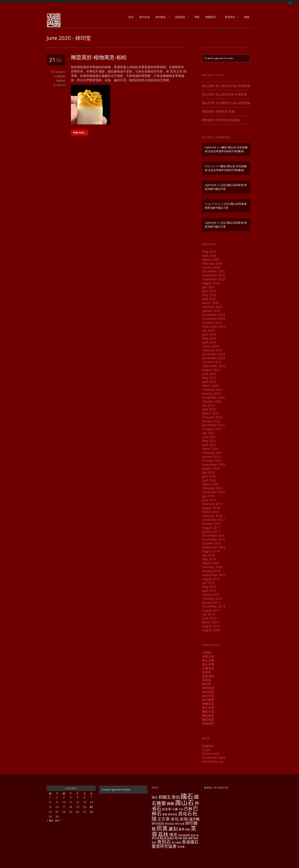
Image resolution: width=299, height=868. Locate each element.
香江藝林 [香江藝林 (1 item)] (176, 843)
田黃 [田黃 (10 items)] (162, 828)
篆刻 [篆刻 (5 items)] (173, 829)
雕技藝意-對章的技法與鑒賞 (221, 120)
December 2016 (213, 535)
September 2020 (214, 464)
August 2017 (211, 528)
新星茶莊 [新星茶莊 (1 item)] (173, 814)
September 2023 (214, 366)
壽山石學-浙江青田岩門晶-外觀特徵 (226, 86)
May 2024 (209, 338)
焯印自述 (144, 17)
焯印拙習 (208, 688)
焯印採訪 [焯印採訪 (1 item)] (169, 824)
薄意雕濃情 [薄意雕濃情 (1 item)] (184, 835)
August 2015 (211, 579)
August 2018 (211, 508)
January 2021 (211, 457)
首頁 (131, 17)
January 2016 (211, 571)
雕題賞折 (61, 81)
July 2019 (208, 496)
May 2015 (209, 587)
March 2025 (210, 303)
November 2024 (214, 319)
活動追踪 (181, 17)
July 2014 (208, 614)
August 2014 (211, 610)
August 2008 (211, 630)
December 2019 (213, 492)
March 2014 (210, 622)
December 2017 (213, 520)
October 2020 (212, 461)
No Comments (58, 72)
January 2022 (211, 421)
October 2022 (212, 401)
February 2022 (212, 417)
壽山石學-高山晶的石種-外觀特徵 (225, 94)
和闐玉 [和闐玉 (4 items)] (165, 797)
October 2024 (212, 323)
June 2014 (209, 618)
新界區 (207, 672)
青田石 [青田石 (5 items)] (164, 842)
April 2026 (209, 255)
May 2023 (209, 378)
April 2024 (209, 342)
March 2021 (210, 449)
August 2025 (211, 283)
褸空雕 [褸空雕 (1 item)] (178, 838)
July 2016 (208, 555)
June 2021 (209, 437)
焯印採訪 (208, 692)
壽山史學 (208, 660)
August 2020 (211, 468)
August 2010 (211, 626)
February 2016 (212, 567)
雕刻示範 (208, 712)
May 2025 (209, 295)
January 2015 (211, 602)
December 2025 (213, 271)
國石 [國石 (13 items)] (187, 796)
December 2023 (213, 354)
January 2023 (211, 393)
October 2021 (212, 429)
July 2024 (208, 330)
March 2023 (210, 386)
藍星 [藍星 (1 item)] (193, 835)
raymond (61, 85)
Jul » (58, 820)
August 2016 (211, 551)
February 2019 (212, 504)
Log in (206, 750)
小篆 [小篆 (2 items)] (175, 809)
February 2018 (212, 516)
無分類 (207, 684)
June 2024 (209, 334)
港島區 (207, 680)
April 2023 (209, 382)
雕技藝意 (208, 715)
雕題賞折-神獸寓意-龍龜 (218, 111)
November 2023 (214, 358)
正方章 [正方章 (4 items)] (164, 819)
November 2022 (214, 397)
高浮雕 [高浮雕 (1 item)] (181, 847)
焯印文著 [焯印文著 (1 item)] (180, 824)
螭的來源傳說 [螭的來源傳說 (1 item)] (167, 838)
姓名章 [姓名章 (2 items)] (167, 809)
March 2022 (210, 413)
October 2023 (212, 362)
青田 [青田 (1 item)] (154, 843)
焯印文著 (208, 696)
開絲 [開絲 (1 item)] (196, 838)
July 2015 (208, 583)
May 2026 (209, 252)
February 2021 (212, 453)
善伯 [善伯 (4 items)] (176, 797)
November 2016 (214, 539)
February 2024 (212, 350)
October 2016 (212, 543)
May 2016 (209, 559)
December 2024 (213, 315)
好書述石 (208, 668)
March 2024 (210, 346)
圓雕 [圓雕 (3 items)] (171, 803)
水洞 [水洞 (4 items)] (184, 819)
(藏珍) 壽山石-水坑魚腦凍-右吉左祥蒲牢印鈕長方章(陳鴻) (226, 149)
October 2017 (212, 524)
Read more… (79, 133)
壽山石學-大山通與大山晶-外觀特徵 (226, 103)
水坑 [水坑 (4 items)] (175, 819)
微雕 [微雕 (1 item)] (165, 814)
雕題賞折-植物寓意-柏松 (99, 57)
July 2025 (208, 287)
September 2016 (214, 547)
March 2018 (210, 512)
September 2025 (214, 279)
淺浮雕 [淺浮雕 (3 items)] (194, 819)
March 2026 (210, 259)
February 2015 (212, 598)
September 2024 (214, 326)
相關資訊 (211, 17)
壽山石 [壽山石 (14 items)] (184, 803)
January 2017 (211, 531)
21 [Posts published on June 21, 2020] (91, 807)
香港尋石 (231, 17)
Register (208, 746)
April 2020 (209, 480)
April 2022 (209, 409)
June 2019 (209, 500)
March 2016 (210, 563)
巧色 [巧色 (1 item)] (181, 809)
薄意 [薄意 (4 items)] (173, 835)
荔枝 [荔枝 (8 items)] (163, 834)
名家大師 (208, 656)
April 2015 (209, 591)
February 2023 (212, 390)
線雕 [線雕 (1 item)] (188, 829)
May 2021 (209, 441)
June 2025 (209, 291)
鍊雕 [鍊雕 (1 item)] (190, 838)
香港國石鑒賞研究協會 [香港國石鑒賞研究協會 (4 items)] (175, 844)
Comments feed (214, 758)
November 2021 (214, 425)
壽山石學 (208, 664)
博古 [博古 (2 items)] (155, 797)
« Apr (50, 820)
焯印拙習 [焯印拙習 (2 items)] (158, 823)
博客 (197, 17)
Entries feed (210, 754)
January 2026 (211, 267)
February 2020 (212, 488)
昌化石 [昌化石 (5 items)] (185, 813)
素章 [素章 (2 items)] (181, 829)
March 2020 (210, 484)
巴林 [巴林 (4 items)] (188, 809)
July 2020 (208, 472)
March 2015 (210, 595)
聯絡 (247, 17)
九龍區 (207, 652)
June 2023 (209, 374)
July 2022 (208, 405)
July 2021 (208, 433)
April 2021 (209, 445)
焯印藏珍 (161, 17)
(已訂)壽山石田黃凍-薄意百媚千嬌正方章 (226, 206)
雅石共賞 (208, 708)
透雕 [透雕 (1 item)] (185, 838)
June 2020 (209, 476)
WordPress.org (213, 761)
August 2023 (211, 370)
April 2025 (209, 299)
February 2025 (212, 307)
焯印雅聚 (208, 700)
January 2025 (211, 311)
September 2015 (214, 575)
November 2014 (214, 606)
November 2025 (214, 275)
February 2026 (212, 263)
